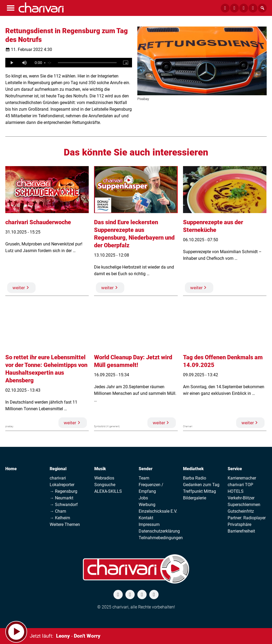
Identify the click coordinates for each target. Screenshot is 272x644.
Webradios (104, 478)
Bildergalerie (195, 498)
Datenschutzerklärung (159, 531)
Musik (100, 469)
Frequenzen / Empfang (151, 488)
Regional (58, 469)
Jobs (143, 498)
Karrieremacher (242, 478)
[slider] (87, 63)
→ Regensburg (63, 491)
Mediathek (193, 469)
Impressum (149, 524)
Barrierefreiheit (241, 531)
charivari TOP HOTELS (240, 488)
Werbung (147, 505)
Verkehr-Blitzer (241, 498)
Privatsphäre (239, 524)
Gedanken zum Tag (201, 485)
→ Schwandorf (64, 505)
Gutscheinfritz (241, 511)
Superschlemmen (244, 505)
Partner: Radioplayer (247, 518)
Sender (146, 469)
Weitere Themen (65, 524)
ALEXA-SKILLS (108, 491)
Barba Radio (195, 478)
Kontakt (146, 518)
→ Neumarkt (61, 498)
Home (11, 469)
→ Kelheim (60, 518)
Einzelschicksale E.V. (158, 511)
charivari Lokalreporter (62, 481)
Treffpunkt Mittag (199, 491)
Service (235, 469)
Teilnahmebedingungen (161, 538)
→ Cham (58, 511)
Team (144, 478)
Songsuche (105, 485)
